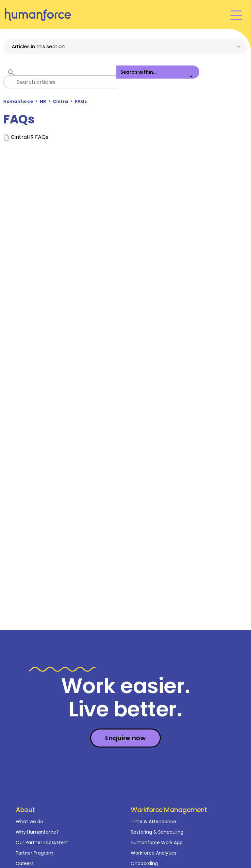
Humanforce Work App (157, 842)
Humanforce (18, 101)
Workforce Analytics (154, 853)
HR (43, 101)
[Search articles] (60, 82)
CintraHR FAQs (30, 137)
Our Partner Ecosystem (42, 842)
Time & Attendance (153, 822)
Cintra (60, 101)
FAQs (81, 101)
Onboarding (144, 863)
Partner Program (34, 853)
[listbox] (158, 77)
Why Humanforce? (37, 832)
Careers (25, 863)
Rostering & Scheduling (157, 832)
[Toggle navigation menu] (236, 15)
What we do (29, 822)
